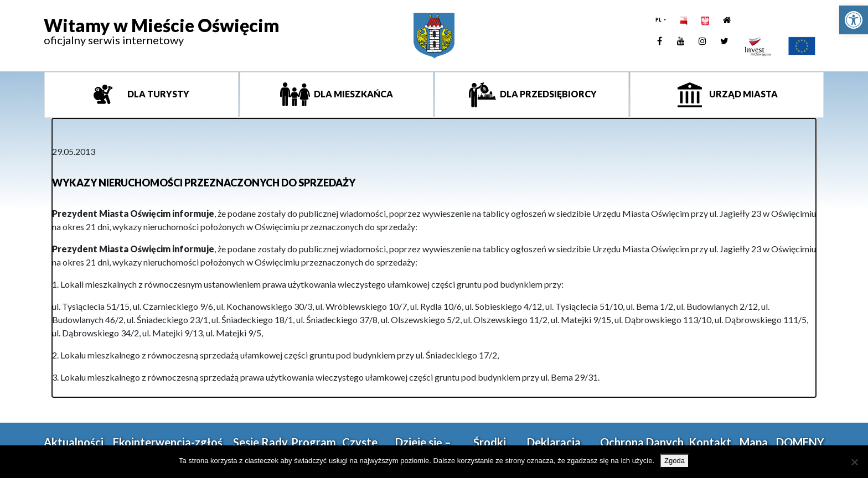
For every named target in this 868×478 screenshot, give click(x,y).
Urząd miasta (743, 94)
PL (659, 20)
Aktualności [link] (74, 442)
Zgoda (675, 461)
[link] (854, 20)
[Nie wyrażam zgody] (854, 462)
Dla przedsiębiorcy (547, 94)
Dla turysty (157, 94)
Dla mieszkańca (353, 94)
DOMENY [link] (800, 442)
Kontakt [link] (710, 442)
